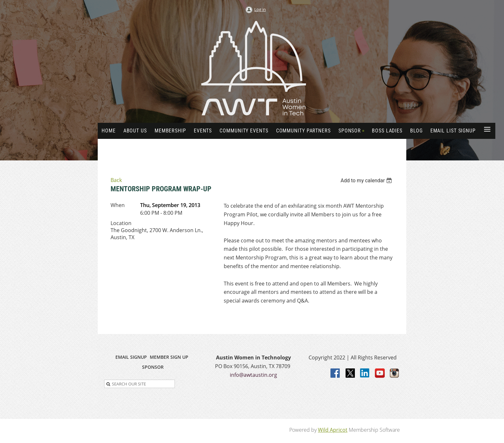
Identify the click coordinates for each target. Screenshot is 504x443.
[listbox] (367, 181)
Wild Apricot (333, 430)
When (118, 205)
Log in (260, 9)
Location (121, 223)
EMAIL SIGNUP (131, 357)
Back (116, 180)
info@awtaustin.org (253, 375)
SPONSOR (153, 367)
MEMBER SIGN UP (169, 357)
